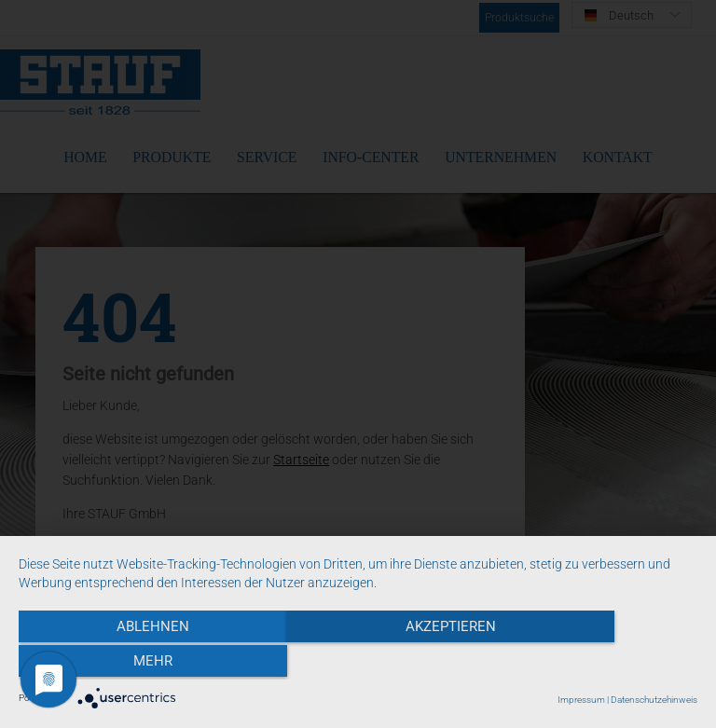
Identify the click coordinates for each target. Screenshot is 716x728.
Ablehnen (120, 664)
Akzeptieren (358, 664)
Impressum (581, 700)
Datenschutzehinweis (654, 700)
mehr (596, 664)
